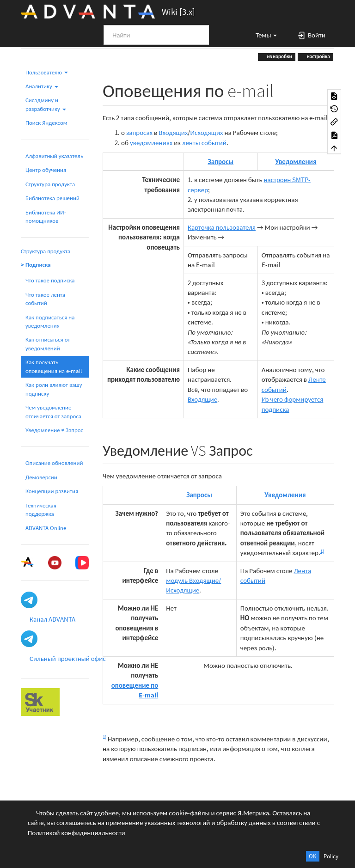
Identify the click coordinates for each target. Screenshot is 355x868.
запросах (139, 132)
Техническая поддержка (41, 510)
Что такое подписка (50, 280)
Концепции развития (52, 491)
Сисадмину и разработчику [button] (46, 104)
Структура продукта (50, 184)
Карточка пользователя (222, 227)
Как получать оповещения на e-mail (54, 366)
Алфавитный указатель (54, 156)
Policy (331, 856)
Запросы (220, 162)
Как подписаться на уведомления (50, 321)
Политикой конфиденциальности (77, 833)
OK (313, 856)
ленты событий (204, 143)
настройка (318, 56)
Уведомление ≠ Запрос (54, 430)
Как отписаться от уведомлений (48, 344)
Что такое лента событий (45, 299)
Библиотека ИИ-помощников (46, 217)
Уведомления (296, 162)
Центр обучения (46, 170)
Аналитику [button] (42, 86)
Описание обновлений (54, 463)
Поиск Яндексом (46, 123)
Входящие (202, 399)
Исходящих (206, 132)
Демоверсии (41, 477)
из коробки (279, 56)
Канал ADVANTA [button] (52, 619)
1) (322, 551)
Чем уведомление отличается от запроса (53, 412)
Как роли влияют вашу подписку (54, 389)
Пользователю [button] (47, 72)
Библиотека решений (52, 198)
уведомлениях (151, 143)
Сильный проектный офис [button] (68, 658)
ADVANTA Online (46, 528)
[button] (262, 35)
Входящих (173, 132)
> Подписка (36, 265)
